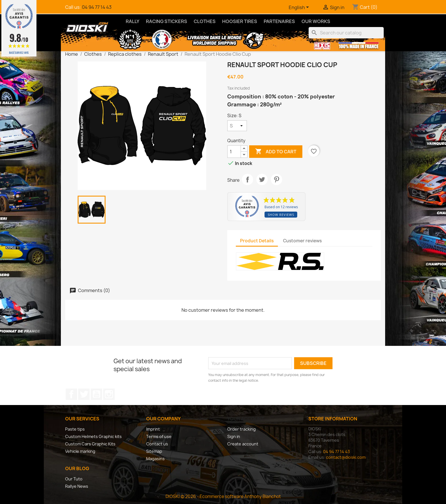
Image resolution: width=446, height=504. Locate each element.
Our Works (316, 21)
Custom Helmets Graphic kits (93, 436)
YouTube (96, 394)
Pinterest (276, 179)
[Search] (346, 33)
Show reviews (281, 215)
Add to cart (276, 152)
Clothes (205, 21)
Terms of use (159, 436)
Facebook (71, 394)
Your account (246, 419)
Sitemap (154, 451)
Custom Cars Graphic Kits (90, 444)
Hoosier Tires (240, 21)
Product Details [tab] (257, 241)
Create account (243, 444)
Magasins (155, 459)
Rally (133, 21)
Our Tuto (74, 479)
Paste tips (75, 429)
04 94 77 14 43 (97, 7)
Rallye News (77, 486)
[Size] (237, 126)
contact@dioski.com (346, 457)
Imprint (153, 429)
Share (247, 179)
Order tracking (241, 429)
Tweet (262, 179)
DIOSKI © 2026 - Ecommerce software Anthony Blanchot (223, 496)
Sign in (234, 436)
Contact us (157, 444)
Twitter (84, 394)
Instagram (109, 394)
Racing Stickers (167, 21)
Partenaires (279, 21)
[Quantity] (234, 152)
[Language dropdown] (300, 8)
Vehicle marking (80, 451)
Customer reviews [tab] (302, 241)
